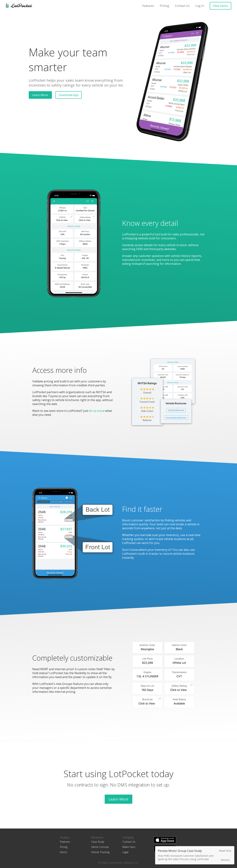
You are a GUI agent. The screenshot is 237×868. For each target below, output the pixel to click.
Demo (64, 852)
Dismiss (225, 860)
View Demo (220, 6)
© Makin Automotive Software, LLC (118, 863)
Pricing (164, 6)
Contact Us (182, 6)
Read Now (225, 851)
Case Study (98, 842)
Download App (69, 95)
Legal (125, 852)
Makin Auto (129, 847)
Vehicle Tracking (100, 852)
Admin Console (100, 847)
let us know (97, 411)
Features (148, 6)
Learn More (40, 95)
